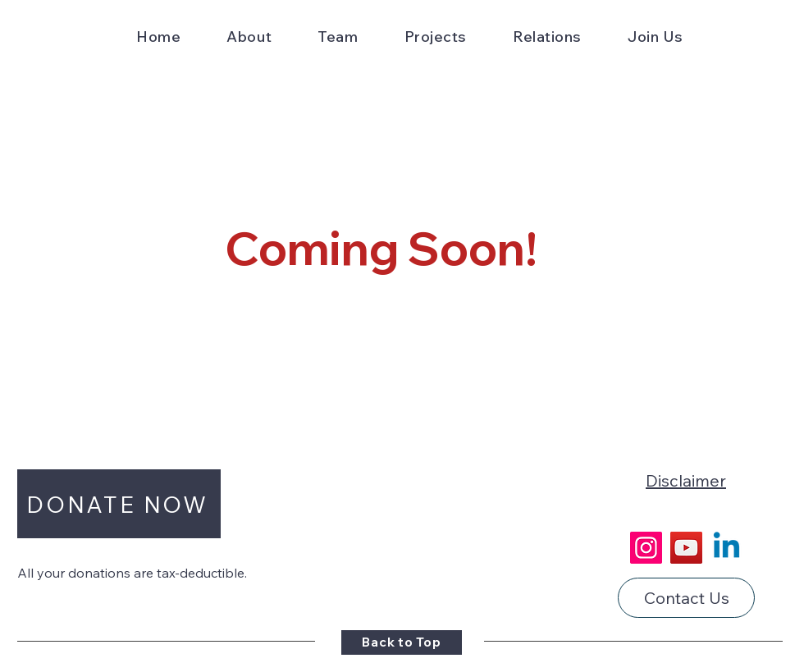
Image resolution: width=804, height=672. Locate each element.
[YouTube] (686, 548)
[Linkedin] (726, 548)
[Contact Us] (686, 598)
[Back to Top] (402, 642)
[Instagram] (646, 548)
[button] (249, 37)
